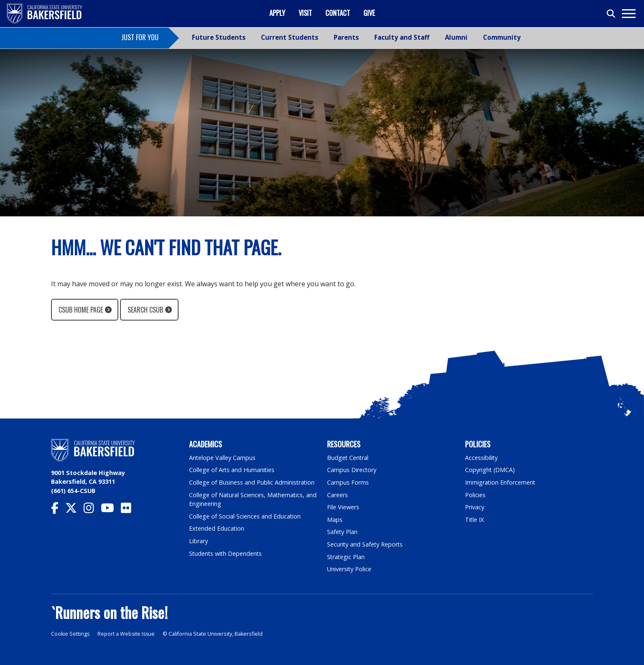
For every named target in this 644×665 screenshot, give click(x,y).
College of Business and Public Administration (252, 482)
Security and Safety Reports (365, 544)
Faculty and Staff (402, 37)
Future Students (219, 37)
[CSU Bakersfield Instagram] (92, 510)
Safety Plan (342, 532)
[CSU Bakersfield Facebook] (58, 510)
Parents (346, 37)
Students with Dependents (226, 553)
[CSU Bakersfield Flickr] (129, 510)
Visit (305, 13)
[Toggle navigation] (628, 14)
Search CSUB (145, 310)
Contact (338, 13)
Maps (335, 520)
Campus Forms (348, 482)
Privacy (475, 507)
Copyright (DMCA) (490, 470)
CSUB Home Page (81, 310)
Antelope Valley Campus (222, 458)
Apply (277, 13)
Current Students (290, 37)
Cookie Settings (70, 634)
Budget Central (348, 458)
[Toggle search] (611, 14)
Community (502, 37)
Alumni (456, 37)
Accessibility (482, 458)
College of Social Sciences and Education (245, 516)
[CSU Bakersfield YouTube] (111, 510)
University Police (349, 569)
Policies (475, 495)
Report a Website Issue (127, 634)
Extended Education (217, 528)
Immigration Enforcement (501, 482)
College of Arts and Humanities (232, 470)
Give (369, 13)
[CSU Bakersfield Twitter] (74, 510)
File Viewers (343, 507)
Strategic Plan (346, 557)
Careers (337, 495)
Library (198, 541)
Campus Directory (352, 470)
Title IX (475, 520)
